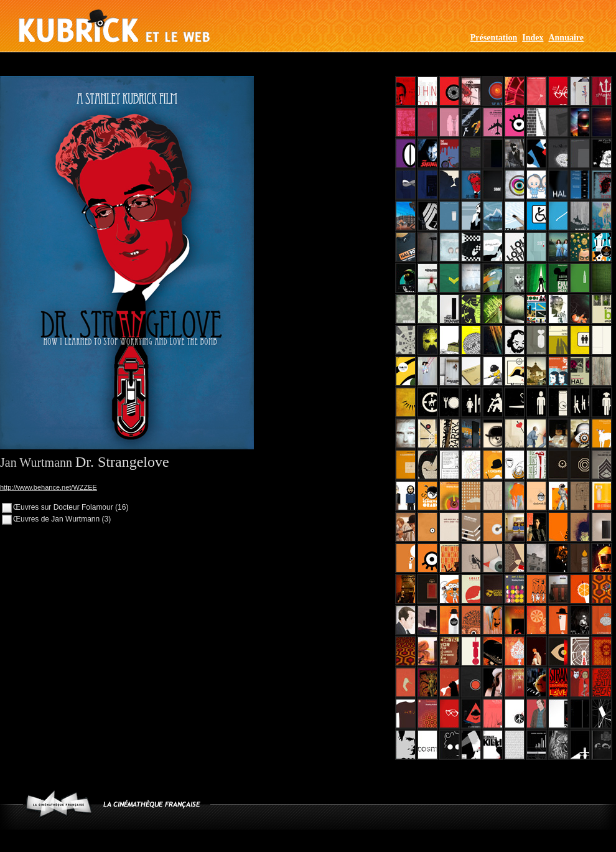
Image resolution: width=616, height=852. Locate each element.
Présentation (494, 38)
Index (533, 38)
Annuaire (566, 38)
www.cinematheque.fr (59, 804)
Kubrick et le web (114, 26)
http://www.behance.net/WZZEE (49, 487)
